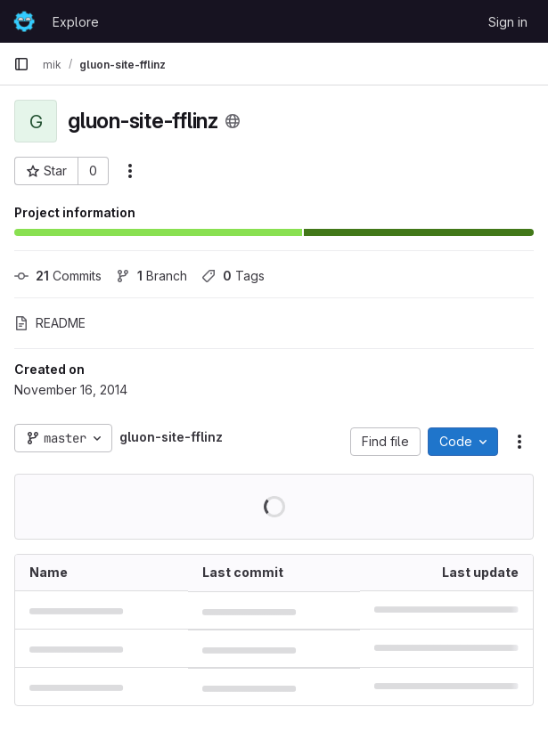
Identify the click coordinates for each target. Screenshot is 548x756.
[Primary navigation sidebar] (21, 64)
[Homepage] (24, 21)
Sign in (508, 22)
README (50, 323)
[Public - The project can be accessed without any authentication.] (233, 121)
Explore (76, 22)
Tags (233, 276)
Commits (58, 276)
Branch (151, 276)
